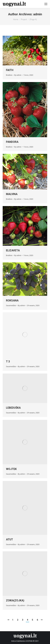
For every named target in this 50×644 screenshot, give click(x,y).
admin (38, 14)
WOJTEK (11, 469)
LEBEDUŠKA (13, 408)
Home (16, 19)
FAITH (10, 70)
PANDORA (12, 142)
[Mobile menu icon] (46, 4)
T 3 (8, 361)
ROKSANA (12, 300)
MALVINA (12, 194)
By (18, 75)
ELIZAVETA (13, 250)
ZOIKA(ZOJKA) (15, 600)
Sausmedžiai (11, 305)
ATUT (9, 539)
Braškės (9, 75)
